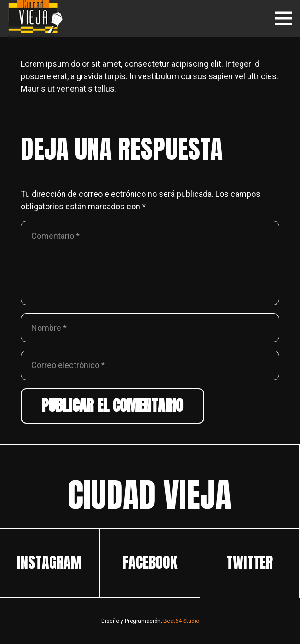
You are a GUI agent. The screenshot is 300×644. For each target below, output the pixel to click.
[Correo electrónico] (150, 365)
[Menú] (284, 18)
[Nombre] (150, 328)
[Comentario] (150, 263)
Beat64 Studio (181, 621)
